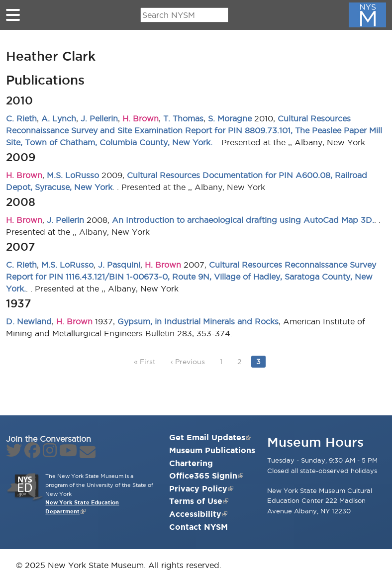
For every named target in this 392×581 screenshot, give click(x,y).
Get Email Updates (210, 437)
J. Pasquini (119, 265)
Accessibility (198, 514)
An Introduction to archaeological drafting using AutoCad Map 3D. (243, 220)
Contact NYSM (198, 527)
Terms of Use (199, 501)
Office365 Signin (206, 476)
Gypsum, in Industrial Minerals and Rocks (198, 321)
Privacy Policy (201, 488)
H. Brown (141, 118)
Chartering (191, 463)
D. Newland (29, 321)
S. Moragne (230, 118)
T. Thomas (183, 118)
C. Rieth (21, 118)
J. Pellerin (99, 118)
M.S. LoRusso (73, 175)
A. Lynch (59, 118)
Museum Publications (212, 450)
